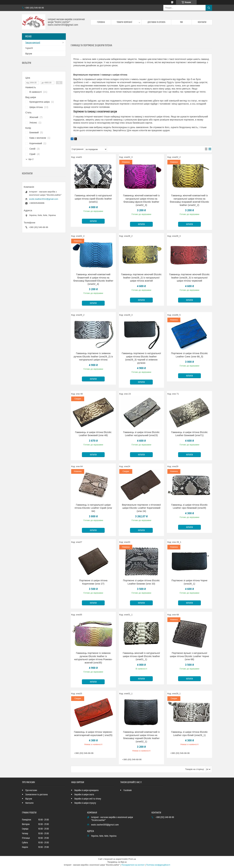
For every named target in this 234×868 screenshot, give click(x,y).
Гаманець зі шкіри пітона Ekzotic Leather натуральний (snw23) (141, 434)
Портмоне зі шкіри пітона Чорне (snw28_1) (189, 582)
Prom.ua (132, 859)
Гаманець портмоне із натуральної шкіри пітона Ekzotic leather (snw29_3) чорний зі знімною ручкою (141, 358)
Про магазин (31, 790)
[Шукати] (209, 8)
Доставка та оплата (156, 22)
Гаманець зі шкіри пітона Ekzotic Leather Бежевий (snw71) (189, 434)
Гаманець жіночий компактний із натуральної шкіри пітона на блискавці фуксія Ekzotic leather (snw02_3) (141, 200)
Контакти (202, 22)
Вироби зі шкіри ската (84, 795)
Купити (93, 221)
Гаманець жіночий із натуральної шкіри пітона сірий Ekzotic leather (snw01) (93, 199)
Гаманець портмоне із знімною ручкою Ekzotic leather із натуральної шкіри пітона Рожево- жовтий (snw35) (93, 658)
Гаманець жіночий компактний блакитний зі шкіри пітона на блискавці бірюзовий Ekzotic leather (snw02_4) (93, 279)
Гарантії (29, 48)
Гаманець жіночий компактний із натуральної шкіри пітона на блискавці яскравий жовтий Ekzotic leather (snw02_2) (189, 200)
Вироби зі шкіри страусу (85, 803)
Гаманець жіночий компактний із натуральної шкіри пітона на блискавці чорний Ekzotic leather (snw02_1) (141, 737)
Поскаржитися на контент (133, 865)
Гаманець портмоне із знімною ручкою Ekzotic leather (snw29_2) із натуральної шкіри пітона (93, 356)
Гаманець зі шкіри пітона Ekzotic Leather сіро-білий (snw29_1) (189, 733)
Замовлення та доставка (37, 795)
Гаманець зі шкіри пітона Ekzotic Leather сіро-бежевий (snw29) (189, 506)
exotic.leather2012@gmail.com (44, 199)
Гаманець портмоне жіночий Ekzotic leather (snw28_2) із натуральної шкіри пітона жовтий (141, 277)
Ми (181, 22)
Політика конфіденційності (158, 865)
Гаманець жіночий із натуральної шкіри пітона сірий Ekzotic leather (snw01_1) (141, 656)
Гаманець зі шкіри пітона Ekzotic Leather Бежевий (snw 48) (93, 434)
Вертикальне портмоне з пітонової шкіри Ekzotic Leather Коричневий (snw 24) (141, 508)
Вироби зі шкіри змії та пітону (88, 799)
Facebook (128, 790)
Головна (101, 22)
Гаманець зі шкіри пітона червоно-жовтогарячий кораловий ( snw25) (93, 733)
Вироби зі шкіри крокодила (87, 790)
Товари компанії (124, 22)
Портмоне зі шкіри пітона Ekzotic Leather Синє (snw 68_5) (189, 355)
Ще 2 (31, 159)
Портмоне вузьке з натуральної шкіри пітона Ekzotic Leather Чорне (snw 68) (189, 656)
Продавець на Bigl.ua (117, 862)
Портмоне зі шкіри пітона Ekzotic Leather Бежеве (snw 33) (141, 582)
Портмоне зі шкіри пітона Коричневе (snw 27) (93, 582)
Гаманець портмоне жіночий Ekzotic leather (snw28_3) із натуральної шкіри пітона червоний (189, 277)
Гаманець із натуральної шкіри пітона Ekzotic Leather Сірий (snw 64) (93, 508)
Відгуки (29, 54)
